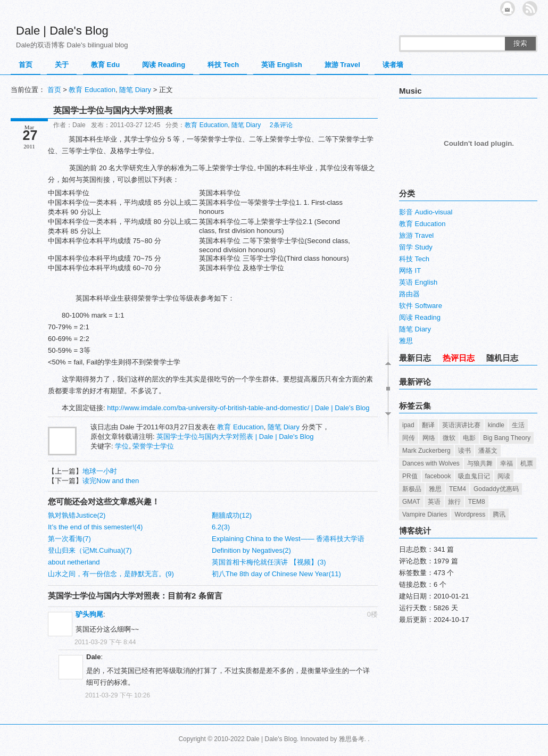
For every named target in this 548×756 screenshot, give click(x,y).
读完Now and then (111, 481)
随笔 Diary (135, 90)
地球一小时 (100, 471)
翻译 (428, 425)
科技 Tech (223, 65)
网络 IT (410, 271)
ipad (408, 425)
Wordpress (470, 514)
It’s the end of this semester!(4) (95, 527)
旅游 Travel (342, 65)
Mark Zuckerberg (426, 451)
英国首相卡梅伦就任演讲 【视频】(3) (269, 562)
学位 (122, 446)
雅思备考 (352, 739)
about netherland (74, 562)
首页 (26, 65)
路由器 (409, 294)
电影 (469, 438)
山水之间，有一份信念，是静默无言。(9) (111, 574)
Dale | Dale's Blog (62, 31)
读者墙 (393, 65)
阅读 (504, 476)
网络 (429, 438)
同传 (409, 438)
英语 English (282, 65)
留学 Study (416, 247)
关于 (62, 65)
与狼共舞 (480, 463)
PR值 (410, 476)
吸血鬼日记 (474, 476)
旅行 (454, 502)
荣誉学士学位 (153, 446)
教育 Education (92, 90)
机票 (527, 463)
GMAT (411, 502)
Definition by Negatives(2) (251, 550)
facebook (438, 476)
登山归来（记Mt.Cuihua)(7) (90, 550)
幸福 (507, 463)
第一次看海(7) (69, 539)
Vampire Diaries (425, 514)
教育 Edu (105, 65)
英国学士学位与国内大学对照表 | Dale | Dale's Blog (235, 437)
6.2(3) (221, 527)
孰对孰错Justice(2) (77, 515)
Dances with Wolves (431, 463)
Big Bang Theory (507, 438)
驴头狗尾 (89, 614)
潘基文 (488, 451)
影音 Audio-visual (426, 212)
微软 (449, 438)
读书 (464, 451)
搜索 (520, 43)
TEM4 (458, 489)
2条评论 (281, 125)
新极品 (412, 489)
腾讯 (499, 514)
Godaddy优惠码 (496, 489)
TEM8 (477, 502)
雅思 (406, 341)
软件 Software (421, 306)
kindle (496, 425)
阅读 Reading (164, 65)
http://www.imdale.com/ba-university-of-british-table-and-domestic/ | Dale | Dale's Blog (238, 408)
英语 (434, 502)
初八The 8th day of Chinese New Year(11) (276, 574)
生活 (518, 425)
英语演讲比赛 (461, 425)
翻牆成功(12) (232, 515)
